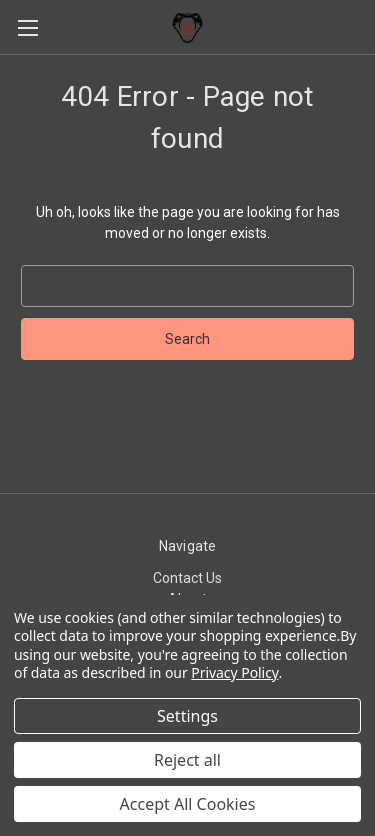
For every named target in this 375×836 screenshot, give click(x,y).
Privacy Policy (234, 672)
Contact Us (187, 578)
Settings (187, 716)
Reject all (187, 760)
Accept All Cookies (188, 804)
